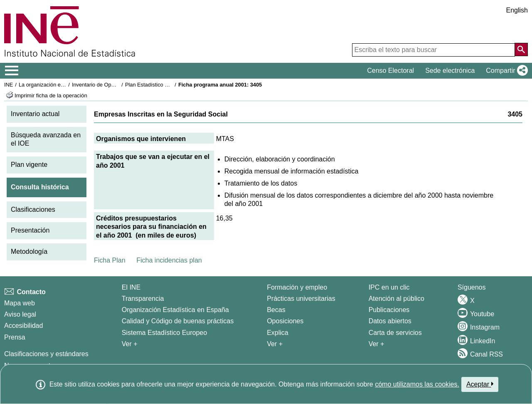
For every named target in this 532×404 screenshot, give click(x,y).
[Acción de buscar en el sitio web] (521, 50)
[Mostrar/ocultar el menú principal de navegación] (12, 71)
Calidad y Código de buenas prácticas (178, 321)
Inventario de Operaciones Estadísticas (118, 85)
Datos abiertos (390, 321)
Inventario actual (35, 114)
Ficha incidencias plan (169, 260)
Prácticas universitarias (301, 299)
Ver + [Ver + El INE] (130, 344)
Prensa (15, 337)
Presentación (30, 230)
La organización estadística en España (64, 85)
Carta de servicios (395, 333)
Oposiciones (285, 321)
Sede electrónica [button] (450, 71)
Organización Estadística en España (175, 310)
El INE (131, 287)
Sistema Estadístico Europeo (164, 333)
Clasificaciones (33, 209)
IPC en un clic (389, 287)
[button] (505, 71)
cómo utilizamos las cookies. (417, 384)
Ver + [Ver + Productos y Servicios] (377, 344)
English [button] (517, 10)
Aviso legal (20, 314)
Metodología (29, 252)
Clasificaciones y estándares (46, 354)
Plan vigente (29, 165)
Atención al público (397, 299)
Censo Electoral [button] (390, 71)
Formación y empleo (297, 287)
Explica (278, 333)
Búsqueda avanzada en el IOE (46, 139)
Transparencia (143, 299)
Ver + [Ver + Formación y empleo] (275, 344)
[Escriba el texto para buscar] (433, 50)
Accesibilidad (23, 326)
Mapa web (20, 303)
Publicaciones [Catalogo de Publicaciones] (389, 310)
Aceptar (480, 384)
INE (9, 85)
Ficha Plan (110, 260)
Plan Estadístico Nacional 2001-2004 (169, 85)
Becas (276, 310)
